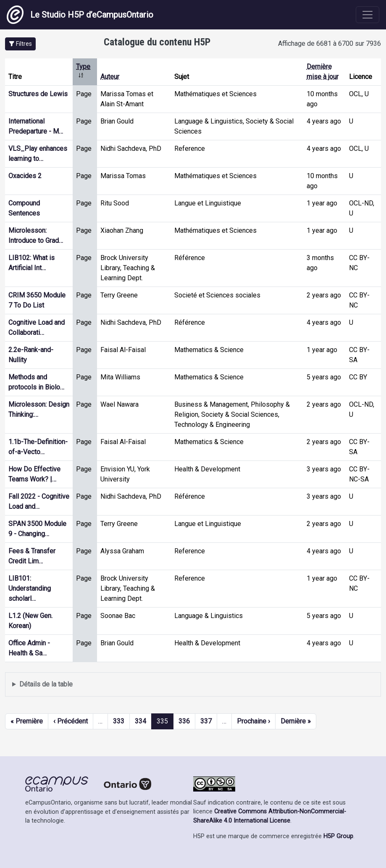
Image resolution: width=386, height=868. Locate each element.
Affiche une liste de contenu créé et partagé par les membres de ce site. (193, 685)
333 (119, 721)
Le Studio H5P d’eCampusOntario (80, 15)
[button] (20, 44)
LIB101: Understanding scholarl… (30, 588)
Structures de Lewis (38, 94)
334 (140, 721)
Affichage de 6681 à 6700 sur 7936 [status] (330, 43)
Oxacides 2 (25, 176)
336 (184, 721)
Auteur (110, 77)
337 (206, 721)
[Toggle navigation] (368, 15)
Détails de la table (46, 684)
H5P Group (338, 836)
